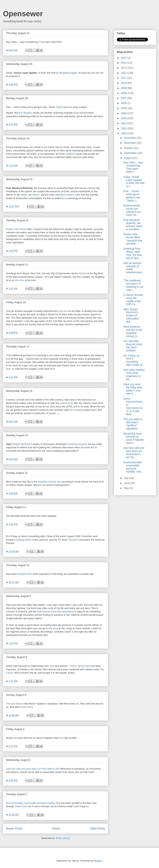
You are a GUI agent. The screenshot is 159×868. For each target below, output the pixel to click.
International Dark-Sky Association (55, 612)
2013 (124, 68)
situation (28, 113)
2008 (124, 93)
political (70, 154)
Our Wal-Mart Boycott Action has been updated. (133, 346)
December (130, 138)
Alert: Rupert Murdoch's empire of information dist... (131, 316)
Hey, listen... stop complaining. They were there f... (133, 167)
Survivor (73, 540)
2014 (124, 63)
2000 (124, 133)
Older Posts (98, 829)
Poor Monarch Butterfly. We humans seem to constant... (133, 225)
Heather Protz (25, 574)
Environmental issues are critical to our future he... (132, 210)
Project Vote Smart (16, 229)
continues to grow (77, 444)
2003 (124, 118)
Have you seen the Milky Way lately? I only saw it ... (133, 389)
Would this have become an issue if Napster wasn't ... (134, 438)
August (128, 158)
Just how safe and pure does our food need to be (32, 769)
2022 (124, 58)
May (127, 488)
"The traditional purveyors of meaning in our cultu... (133, 285)
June (127, 483)
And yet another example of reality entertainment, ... (133, 269)
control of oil (66, 403)
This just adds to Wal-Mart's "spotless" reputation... (133, 424)
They (42, 42)
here (78, 365)
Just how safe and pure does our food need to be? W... (134, 452)
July (127, 478)
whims (36, 195)
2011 (124, 78)
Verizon (83, 273)
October (129, 148)
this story (53, 628)
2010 (124, 83)
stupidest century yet (49, 482)
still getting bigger (68, 73)
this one (19, 280)
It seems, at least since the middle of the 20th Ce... (133, 300)
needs (24, 195)
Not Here (86, 666)
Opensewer (23, 14)
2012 (124, 73)
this (102, 73)
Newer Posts (14, 829)
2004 (124, 113)
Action (73, 666)
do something (77, 410)
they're (60, 107)
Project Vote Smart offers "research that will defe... (133, 239)
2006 (124, 103)
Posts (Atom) (63, 838)
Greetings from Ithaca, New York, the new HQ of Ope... (132, 253)
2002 (124, 123)
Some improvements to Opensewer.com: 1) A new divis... (133, 406)
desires (70, 195)
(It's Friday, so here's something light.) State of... (134, 360)
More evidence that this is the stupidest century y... (133, 331)
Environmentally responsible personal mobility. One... (133, 467)
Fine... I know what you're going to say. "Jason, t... (132, 196)
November (130, 143)
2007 (124, 98)
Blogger (98, 861)
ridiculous (61, 195)
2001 (124, 128)
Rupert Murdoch (22, 444)
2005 (124, 108)
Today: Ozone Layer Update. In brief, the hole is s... (134, 181)
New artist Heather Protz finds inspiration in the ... (134, 374)
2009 (124, 88)
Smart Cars (21, 806)
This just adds (13, 704)
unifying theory (24, 540)
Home (56, 829)
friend (30, 707)
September (131, 153)
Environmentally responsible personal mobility (30, 803)
